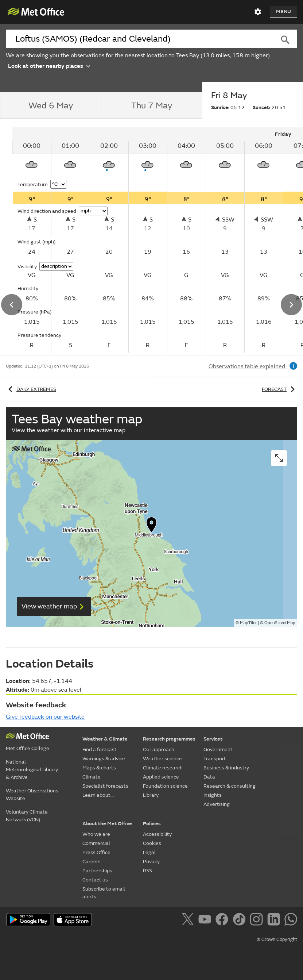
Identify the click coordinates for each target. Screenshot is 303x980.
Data (209, 777)
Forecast (279, 389)
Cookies (152, 843)
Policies (152, 824)
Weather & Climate (105, 739)
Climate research (163, 768)
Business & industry (226, 768)
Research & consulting (230, 786)
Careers (92, 862)
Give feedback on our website (45, 717)
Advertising (217, 804)
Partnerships (97, 871)
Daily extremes (31, 389)
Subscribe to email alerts (104, 893)
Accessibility (157, 834)
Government (218, 750)
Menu (283, 11)
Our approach (159, 750)
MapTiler (248, 623)
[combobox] (139, 39)
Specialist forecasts (105, 786)
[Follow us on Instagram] (258, 921)
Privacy (151, 862)
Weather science (162, 759)
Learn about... (98, 795)
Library (151, 795)
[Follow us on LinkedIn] (275, 921)
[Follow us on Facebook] (223, 921)
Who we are (96, 834)
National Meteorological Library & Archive (32, 770)
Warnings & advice (104, 759)
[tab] (50, 105)
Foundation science (165, 786)
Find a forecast (100, 750)
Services (213, 739)
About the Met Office (107, 824)
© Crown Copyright (277, 939)
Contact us (95, 880)
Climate (92, 777)
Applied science (161, 777)
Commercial (96, 843)
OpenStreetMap (280, 623)
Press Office (96, 852)
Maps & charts (99, 768)
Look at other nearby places (49, 66)
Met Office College (28, 748)
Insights (213, 795)
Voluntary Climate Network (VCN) (27, 816)
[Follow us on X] (189, 921)
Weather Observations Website (32, 795)
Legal (149, 852)
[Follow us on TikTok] (240, 921)
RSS (147, 871)
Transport (215, 759)
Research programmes (169, 739)
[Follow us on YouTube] (206, 921)
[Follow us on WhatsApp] (291, 921)
